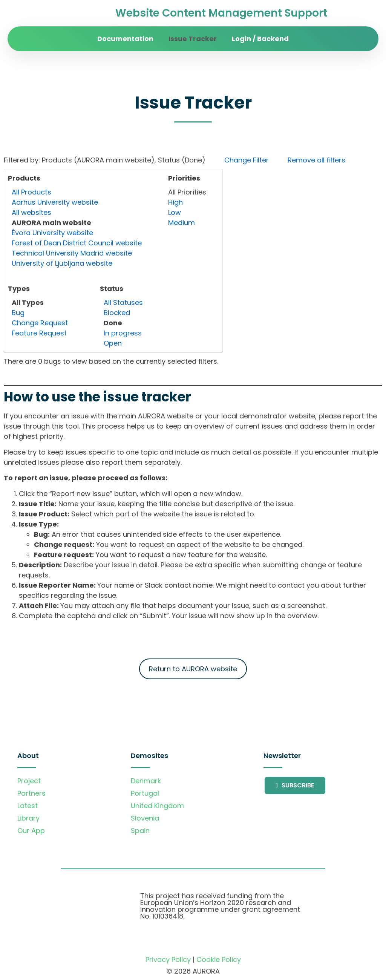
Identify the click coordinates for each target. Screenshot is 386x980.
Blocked (117, 313)
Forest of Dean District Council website (77, 243)
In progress (123, 333)
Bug (18, 313)
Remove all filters (316, 160)
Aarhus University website (55, 202)
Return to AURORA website (193, 669)
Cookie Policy (219, 959)
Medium (182, 223)
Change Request (40, 323)
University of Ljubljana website (62, 263)
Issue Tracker (193, 39)
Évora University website (52, 233)
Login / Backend (260, 39)
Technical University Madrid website (72, 253)
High (175, 202)
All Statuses (123, 302)
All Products (31, 192)
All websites (31, 212)
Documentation (125, 39)
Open (113, 343)
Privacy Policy (168, 959)
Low (175, 212)
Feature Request (39, 333)
